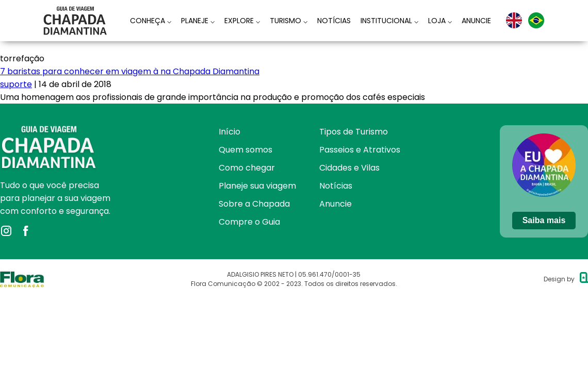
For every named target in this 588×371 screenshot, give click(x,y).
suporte (16, 84)
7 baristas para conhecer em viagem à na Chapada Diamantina (130, 71)
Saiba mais (544, 220)
